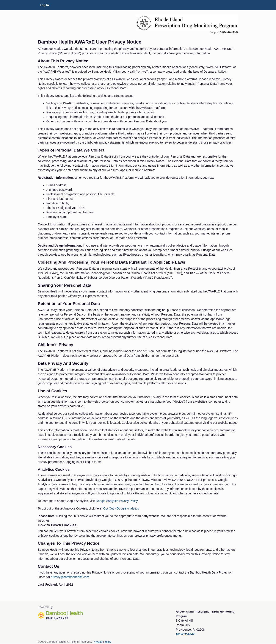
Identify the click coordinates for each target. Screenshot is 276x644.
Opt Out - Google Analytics (121, 508)
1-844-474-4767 (229, 32)
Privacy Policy (102, 642)
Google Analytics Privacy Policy (116, 501)
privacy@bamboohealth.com (70, 577)
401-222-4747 (185, 634)
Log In (44, 5)
